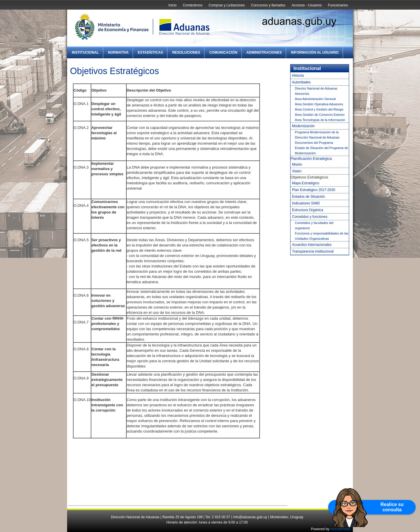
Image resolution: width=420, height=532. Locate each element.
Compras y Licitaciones (227, 5)
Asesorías (302, 94)
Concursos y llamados (268, 5)
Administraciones (264, 52)
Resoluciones (186, 52)
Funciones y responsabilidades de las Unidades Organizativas (322, 236)
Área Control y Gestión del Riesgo (319, 109)
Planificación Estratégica (311, 159)
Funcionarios (338, 5)
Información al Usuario (315, 52)
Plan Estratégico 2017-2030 (314, 190)
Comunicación (223, 52)
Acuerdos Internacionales (312, 245)
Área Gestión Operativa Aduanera (319, 104)
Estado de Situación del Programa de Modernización (321, 150)
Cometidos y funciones (310, 217)
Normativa (118, 52)
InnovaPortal (340, 529)
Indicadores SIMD (306, 203)
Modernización (303, 126)
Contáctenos (193, 5)
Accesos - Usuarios (307, 5)
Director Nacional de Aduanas (316, 88)
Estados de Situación (308, 197)
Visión (297, 171)
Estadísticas (150, 52)
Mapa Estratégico (306, 183)
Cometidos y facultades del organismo (314, 225)
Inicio (172, 5)
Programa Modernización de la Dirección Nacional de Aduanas (317, 135)
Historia (298, 76)
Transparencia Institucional (313, 251)
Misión (297, 164)
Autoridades (301, 82)
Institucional (85, 52)
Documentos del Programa (314, 143)
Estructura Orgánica (308, 210)
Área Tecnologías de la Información (320, 120)
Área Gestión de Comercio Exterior (320, 115)
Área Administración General (315, 99)
